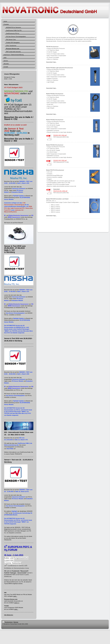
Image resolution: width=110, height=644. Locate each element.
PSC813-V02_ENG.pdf (60, 160)
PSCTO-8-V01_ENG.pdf (60, 191)
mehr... (15, 596)
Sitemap (16, 622)
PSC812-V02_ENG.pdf (60, 135)
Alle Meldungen (9, 615)
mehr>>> (17, 603)
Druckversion (8, 622)
